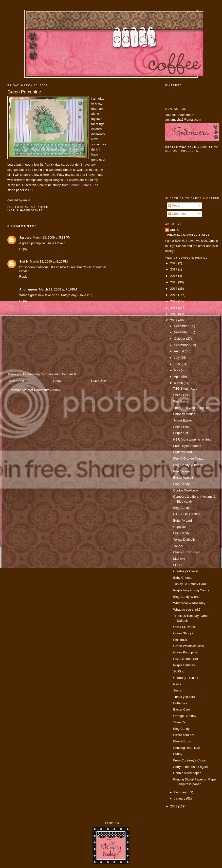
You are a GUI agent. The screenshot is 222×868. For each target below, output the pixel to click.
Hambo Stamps (80, 185)
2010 (174, 314)
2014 (174, 289)
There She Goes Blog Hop (192, 408)
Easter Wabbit (183, 478)
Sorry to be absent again (190, 767)
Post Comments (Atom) (43, 390)
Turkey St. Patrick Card (189, 584)
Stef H (24, 261)
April (177, 377)
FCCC (178, 565)
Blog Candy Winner (187, 597)
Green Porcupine (24, 92)
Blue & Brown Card (187, 552)
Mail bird (179, 559)
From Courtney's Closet (190, 760)
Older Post (99, 381)
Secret (178, 690)
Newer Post (16, 381)
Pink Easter (181, 401)
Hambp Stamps (31, 211)
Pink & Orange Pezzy (188, 458)
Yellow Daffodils (184, 540)
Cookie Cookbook (186, 490)
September (182, 345)
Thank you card (184, 697)
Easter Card (182, 709)
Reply (23, 249)
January (180, 798)
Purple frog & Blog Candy (191, 590)
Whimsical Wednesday (189, 603)
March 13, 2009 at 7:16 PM (58, 289)
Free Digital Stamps (187, 446)
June (178, 364)
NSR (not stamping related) (192, 439)
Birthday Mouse (184, 414)
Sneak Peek (182, 395)
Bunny (178, 754)
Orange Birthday (185, 716)
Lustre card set (184, 735)
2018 (174, 263)
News (177, 684)
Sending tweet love (187, 748)
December (182, 326)
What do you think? (187, 610)
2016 (174, 276)
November (182, 332)
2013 (174, 295)
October (180, 339)
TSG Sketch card (185, 389)
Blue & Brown (183, 741)
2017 (174, 269)
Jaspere (25, 237)
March (179, 383)
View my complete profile (186, 258)
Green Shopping (185, 633)
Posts (174, 206)
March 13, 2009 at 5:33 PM (52, 237)
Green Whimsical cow (188, 646)
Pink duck (180, 640)
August (179, 351)
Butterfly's (180, 703)
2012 (174, 301)
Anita (175, 230)
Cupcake (179, 527)
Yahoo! (178, 546)
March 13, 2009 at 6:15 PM (49, 261)
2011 (174, 308)
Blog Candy (181, 484)
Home (57, 381)
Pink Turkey (181, 471)
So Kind (179, 671)
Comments (178, 214)
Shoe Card (181, 722)
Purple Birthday (184, 665)
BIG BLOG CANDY (187, 514)
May (177, 370)
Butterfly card (183, 452)
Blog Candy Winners (188, 465)
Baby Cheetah (183, 578)
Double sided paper (187, 773)
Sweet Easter (183, 420)
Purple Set (181, 433)
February (181, 792)
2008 (174, 806)
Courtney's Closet (186, 571)
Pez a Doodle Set (185, 659)
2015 (174, 282)
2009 (174, 320)
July (177, 358)
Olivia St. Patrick (185, 627)
